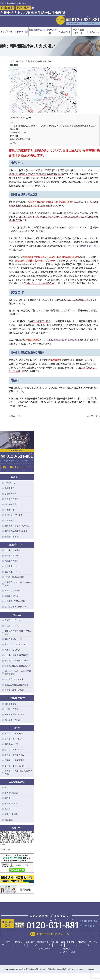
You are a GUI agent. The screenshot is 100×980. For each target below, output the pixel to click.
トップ (11, 61)
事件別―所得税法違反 (14, 734)
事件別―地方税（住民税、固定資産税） (18, 772)
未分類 (8, 809)
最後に (13, 143)
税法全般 (20, 61)
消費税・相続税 (11, 814)
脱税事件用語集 (12, 537)
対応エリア (9, 521)
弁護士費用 (64, 32)
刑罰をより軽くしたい (14, 639)
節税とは (14, 129)
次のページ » (94, 416)
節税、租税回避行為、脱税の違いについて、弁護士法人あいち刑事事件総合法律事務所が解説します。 (55, 126)
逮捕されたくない (12, 620)
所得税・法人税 (11, 804)
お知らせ (8, 787)
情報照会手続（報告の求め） (16, 607)
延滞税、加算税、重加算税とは (18, 666)
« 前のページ (15, 416)
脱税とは (14, 136)
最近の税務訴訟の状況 (14, 715)
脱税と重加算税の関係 (20, 139)
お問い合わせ (81, 944)
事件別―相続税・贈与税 (15, 766)
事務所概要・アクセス (14, 515)
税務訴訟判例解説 (12, 720)
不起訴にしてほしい (13, 626)
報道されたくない (12, 650)
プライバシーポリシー (68, 953)
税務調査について (12, 566)
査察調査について (12, 572)
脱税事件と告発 (11, 596)
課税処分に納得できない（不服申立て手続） (18, 673)
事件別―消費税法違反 (14, 760)
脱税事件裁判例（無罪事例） (16, 655)
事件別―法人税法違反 (14, 755)
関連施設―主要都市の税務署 (17, 526)
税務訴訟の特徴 (12, 709)
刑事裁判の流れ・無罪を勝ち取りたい (18, 632)
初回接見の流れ (50, 32)
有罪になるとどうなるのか (16, 644)
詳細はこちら (5, 849)
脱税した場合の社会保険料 (16, 685)
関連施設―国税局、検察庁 (16, 531)
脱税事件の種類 (12, 556)
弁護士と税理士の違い (14, 690)
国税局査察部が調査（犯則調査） (62, 340)
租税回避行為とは (18, 133)
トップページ (7, 32)
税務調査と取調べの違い (15, 601)
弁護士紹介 (10, 488)
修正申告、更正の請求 (14, 679)
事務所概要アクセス (79, 32)
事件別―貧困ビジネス (14, 750)
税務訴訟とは (10, 704)
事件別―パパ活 (12, 744)
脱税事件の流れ (12, 561)
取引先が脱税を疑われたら (16, 661)
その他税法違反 (11, 793)
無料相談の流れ (36, 32)
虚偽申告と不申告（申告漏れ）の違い (18, 584)
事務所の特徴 (21, 32)
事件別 (8, 798)
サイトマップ (92, 944)
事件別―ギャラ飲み (13, 739)
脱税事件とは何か (12, 550)
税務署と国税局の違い (14, 577)
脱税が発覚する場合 (13, 591)
